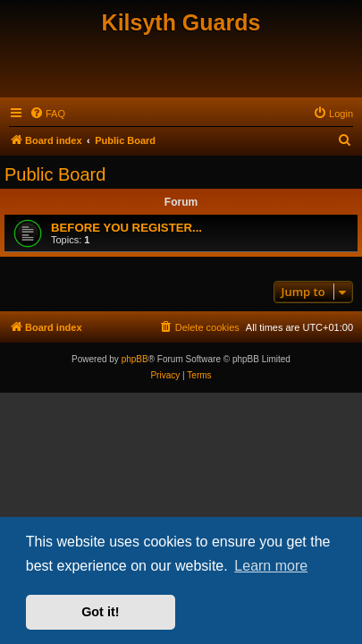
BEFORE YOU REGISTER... (126, 228)
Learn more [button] (271, 566)
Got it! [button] (100, 612)
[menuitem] (47, 114)
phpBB (135, 359)
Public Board (55, 174)
